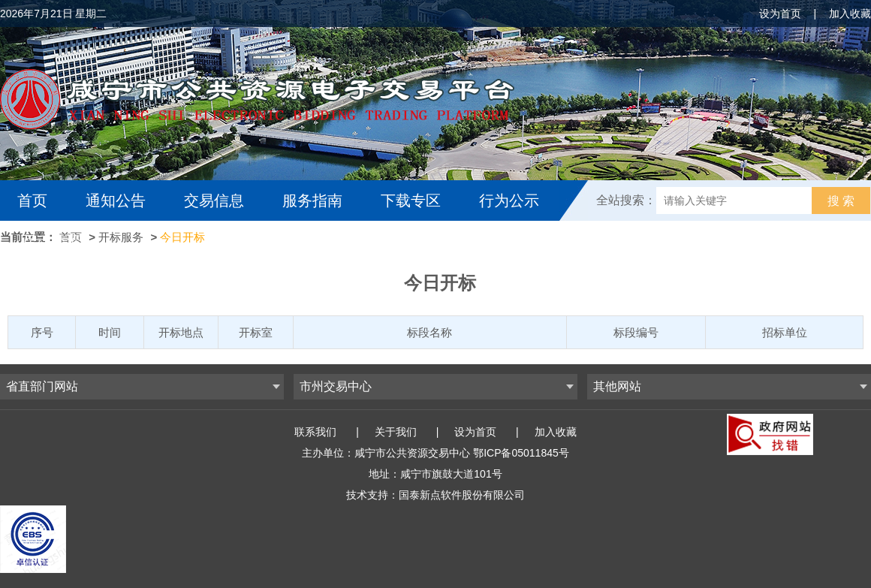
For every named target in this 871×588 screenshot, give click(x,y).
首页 (32, 201)
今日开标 (182, 237)
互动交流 (51, 241)
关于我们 (396, 432)
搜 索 (841, 201)
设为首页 (780, 14)
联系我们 (315, 432)
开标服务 (121, 237)
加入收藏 (850, 14)
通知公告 (116, 201)
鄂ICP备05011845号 (521, 453)
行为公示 (509, 201)
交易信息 (214, 201)
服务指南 (312, 201)
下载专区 (411, 201)
